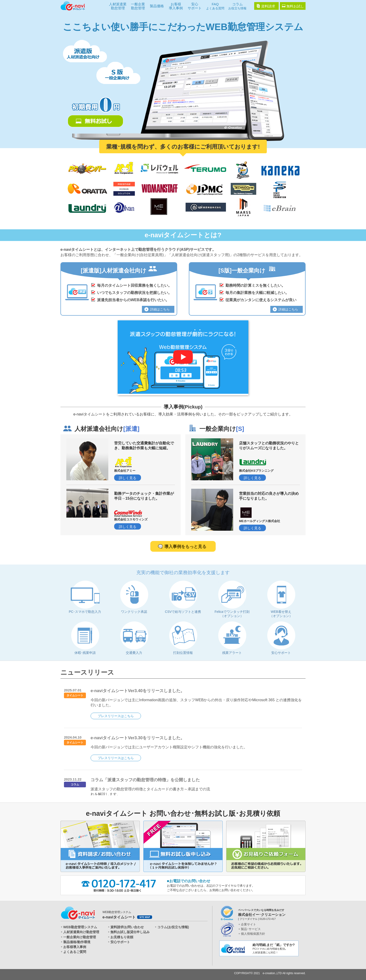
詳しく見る (128, 478)
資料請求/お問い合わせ (127, 927)
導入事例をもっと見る (185, 547)
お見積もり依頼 (122, 937)
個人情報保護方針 (253, 934)
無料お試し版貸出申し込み (130, 932)
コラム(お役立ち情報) (173, 927)
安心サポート (195, 6)
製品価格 (157, 6)
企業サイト (248, 924)
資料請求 (268, 6)
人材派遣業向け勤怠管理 (81, 932)
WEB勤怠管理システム (80, 927)
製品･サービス (251, 929)
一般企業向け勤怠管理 (80, 937)
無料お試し (295, 6)
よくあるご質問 (75, 952)
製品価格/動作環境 (77, 942)
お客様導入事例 (176, 6)
